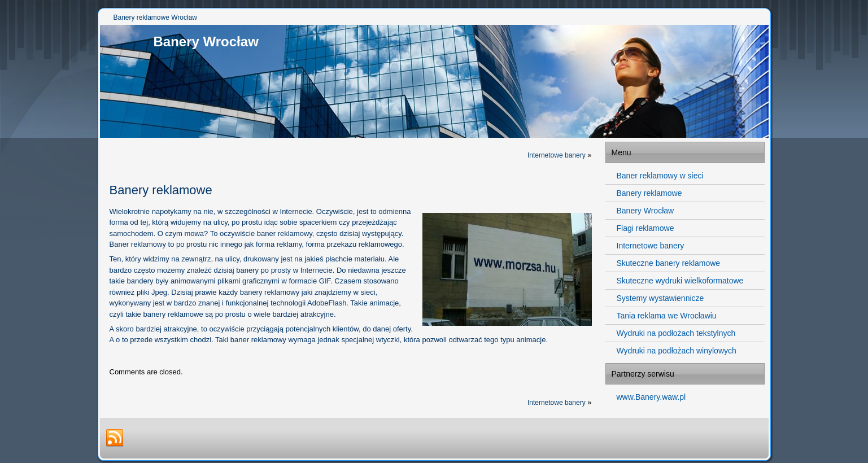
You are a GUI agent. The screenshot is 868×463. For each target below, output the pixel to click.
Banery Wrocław (206, 42)
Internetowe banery (557, 155)
